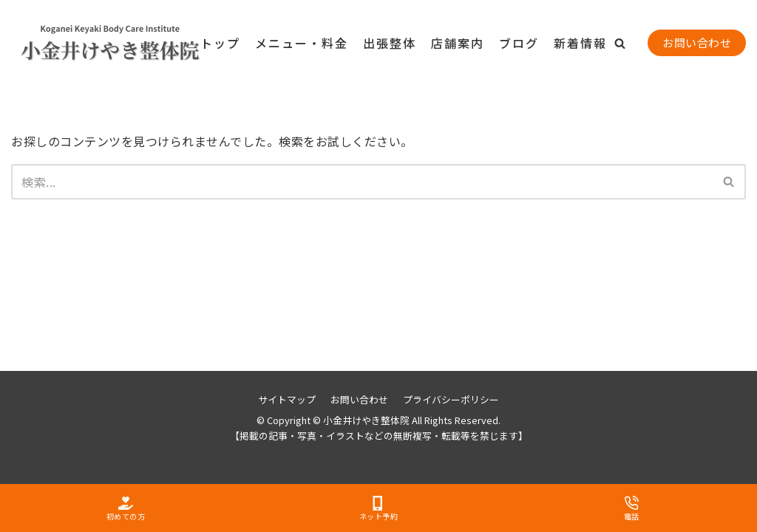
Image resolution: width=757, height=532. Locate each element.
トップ (220, 43)
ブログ (519, 43)
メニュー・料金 (302, 43)
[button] (620, 43)
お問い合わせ (697, 42)
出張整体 (390, 43)
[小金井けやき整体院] (85, 43)
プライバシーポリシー (451, 399)
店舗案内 (458, 43)
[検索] (362, 182)
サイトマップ (287, 399)
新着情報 (580, 43)
